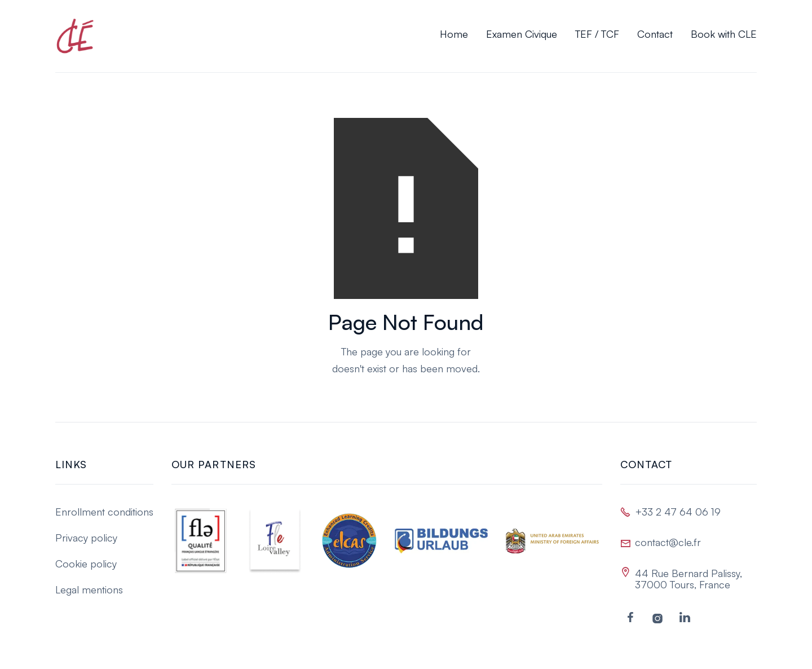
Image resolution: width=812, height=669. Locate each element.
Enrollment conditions (104, 512)
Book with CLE (724, 34)
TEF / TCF (597, 34)
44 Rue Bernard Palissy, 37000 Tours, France (689, 579)
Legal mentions (89, 589)
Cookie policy (86, 564)
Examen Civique (522, 34)
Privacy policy (86, 538)
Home (454, 34)
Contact (655, 34)
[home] (75, 36)
